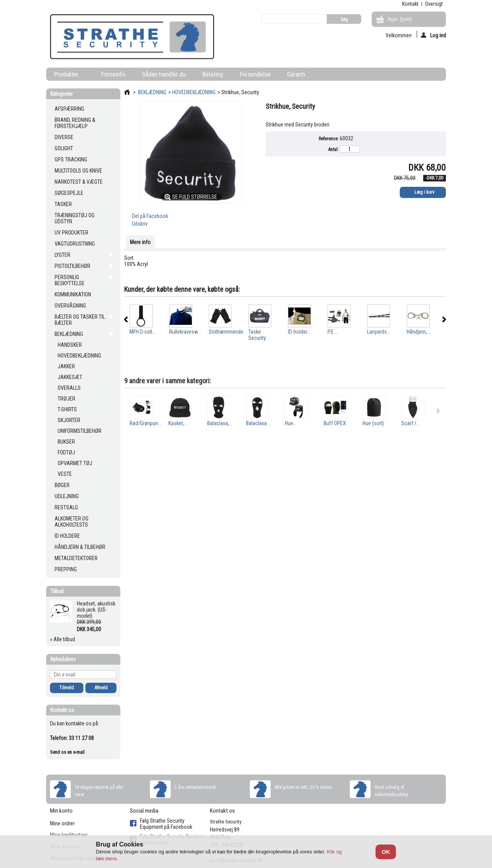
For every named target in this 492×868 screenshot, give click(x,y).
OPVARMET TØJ (75, 463)
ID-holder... (299, 332)
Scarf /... (411, 423)
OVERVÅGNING (70, 306)
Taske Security (257, 335)
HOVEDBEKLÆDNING (79, 356)
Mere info (140, 242)
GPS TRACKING (71, 160)
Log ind (433, 35)
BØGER (62, 485)
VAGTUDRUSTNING (75, 244)
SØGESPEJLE (69, 193)
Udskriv (140, 224)
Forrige (126, 319)
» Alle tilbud (62, 639)
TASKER (63, 204)
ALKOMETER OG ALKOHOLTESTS (71, 522)
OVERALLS (69, 388)
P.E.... (333, 332)
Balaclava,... (220, 423)
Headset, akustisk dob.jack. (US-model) (96, 610)
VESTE (65, 474)
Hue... (291, 423)
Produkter (68, 76)
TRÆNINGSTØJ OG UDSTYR (75, 218)
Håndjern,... (419, 332)
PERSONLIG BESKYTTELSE (70, 280)
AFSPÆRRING (69, 109)
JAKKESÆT (70, 377)
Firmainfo (113, 74)
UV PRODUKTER (71, 233)
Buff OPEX (335, 423)
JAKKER (66, 366)
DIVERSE (64, 137)
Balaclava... (258, 423)
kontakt (410, 4)
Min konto (61, 811)
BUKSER (66, 442)
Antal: (333, 150)
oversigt (434, 4)
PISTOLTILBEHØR (72, 266)
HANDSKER (70, 345)
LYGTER (62, 255)
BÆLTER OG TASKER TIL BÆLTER (80, 320)
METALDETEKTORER (76, 558)
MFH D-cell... (143, 332)
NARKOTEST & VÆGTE (79, 182)
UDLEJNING (67, 496)
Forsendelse (255, 74)
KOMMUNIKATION (73, 294)
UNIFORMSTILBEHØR (80, 431)
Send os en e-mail (67, 752)
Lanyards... (379, 332)
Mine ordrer (62, 823)
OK (386, 852)
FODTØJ (66, 452)
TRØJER (66, 399)
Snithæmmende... (228, 332)
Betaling (213, 74)
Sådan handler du (164, 74)
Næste (444, 319)
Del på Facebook (150, 216)
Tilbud (57, 591)
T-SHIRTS (67, 409)
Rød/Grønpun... (145, 423)
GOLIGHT (64, 148)
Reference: (329, 139)
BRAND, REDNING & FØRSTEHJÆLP (75, 123)
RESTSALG (66, 507)
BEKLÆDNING (69, 334)
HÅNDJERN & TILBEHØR (80, 547)
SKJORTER (69, 420)
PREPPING (66, 569)
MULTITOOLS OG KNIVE (78, 171)
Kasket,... (178, 423)
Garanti (296, 74)
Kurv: (400, 19)
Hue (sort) (373, 423)
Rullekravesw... (185, 332)
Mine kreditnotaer (69, 835)
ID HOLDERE (67, 536)
